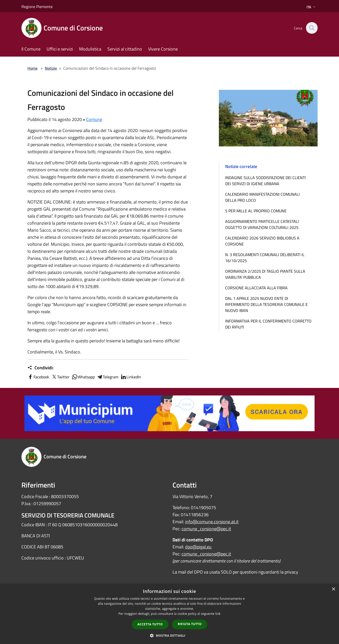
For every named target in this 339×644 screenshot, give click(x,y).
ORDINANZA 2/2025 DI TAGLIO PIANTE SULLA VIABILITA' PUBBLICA (265, 274)
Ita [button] (312, 7)
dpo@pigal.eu (198, 547)
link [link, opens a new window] (218, 614)
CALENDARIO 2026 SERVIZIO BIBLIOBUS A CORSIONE (262, 241)
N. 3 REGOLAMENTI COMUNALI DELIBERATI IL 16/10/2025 (265, 258)
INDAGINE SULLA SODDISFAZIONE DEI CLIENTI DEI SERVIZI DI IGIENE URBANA (265, 181)
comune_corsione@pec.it (206, 529)
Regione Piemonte (37, 7)
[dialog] (169, 614)
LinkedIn (131, 377)
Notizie (51, 68)
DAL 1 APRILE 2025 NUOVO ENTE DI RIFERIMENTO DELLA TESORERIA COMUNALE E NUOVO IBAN (266, 304)
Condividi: (40, 368)
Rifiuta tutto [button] (190, 624)
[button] (169, 635)
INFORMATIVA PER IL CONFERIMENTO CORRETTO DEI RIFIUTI (268, 324)
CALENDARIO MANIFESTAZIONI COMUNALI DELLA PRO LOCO (262, 197)
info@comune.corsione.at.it (212, 522)
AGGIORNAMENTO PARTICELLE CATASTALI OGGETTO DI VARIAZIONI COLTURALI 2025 (262, 224)
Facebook (38, 377)
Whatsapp (83, 377)
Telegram (108, 377)
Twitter (60, 377)
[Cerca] (312, 28)
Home (32, 68)
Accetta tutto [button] (150, 624)
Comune (94, 119)
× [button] (333, 589)
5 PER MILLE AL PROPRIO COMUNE (256, 211)
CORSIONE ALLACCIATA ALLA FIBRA (256, 288)
